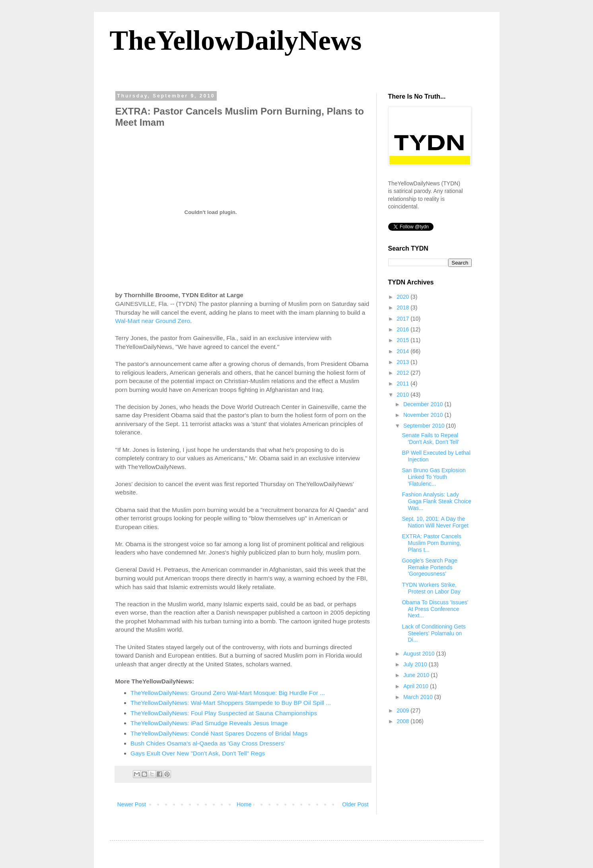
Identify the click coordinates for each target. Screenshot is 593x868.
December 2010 (424, 404)
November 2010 (424, 415)
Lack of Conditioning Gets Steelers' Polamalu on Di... (434, 633)
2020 (403, 297)
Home (244, 804)
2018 (403, 307)
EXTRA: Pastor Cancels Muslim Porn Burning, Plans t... (431, 543)
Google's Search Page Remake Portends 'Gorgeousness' (430, 567)
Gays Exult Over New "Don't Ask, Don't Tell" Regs (198, 753)
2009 (403, 710)
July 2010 (416, 664)
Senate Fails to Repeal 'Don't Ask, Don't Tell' (430, 439)
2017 (403, 319)
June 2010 (417, 675)
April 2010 (417, 686)
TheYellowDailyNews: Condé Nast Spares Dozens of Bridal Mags (219, 733)
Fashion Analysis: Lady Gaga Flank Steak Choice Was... (436, 501)
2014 (403, 351)
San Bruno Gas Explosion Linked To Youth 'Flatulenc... (434, 477)
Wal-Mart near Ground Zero (153, 321)
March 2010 (419, 697)
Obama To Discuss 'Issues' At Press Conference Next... (435, 609)
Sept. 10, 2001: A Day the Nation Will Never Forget (435, 522)
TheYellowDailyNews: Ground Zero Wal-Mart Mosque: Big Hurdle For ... (228, 693)
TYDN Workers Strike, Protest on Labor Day (431, 588)
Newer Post (132, 804)
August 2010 (420, 654)
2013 (403, 362)
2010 (403, 395)
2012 (403, 373)
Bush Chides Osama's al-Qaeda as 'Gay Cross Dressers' (208, 743)
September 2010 (425, 426)
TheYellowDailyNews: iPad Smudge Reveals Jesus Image (209, 723)
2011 (403, 383)
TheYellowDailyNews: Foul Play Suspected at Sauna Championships (224, 713)
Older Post (355, 804)
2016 (403, 329)
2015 (403, 340)
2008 (403, 721)
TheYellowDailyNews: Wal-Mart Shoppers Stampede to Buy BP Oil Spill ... (231, 703)
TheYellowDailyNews (236, 40)
